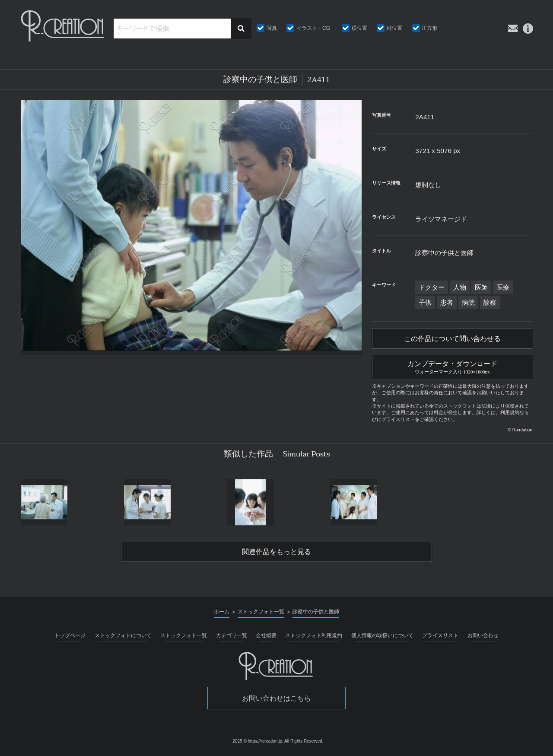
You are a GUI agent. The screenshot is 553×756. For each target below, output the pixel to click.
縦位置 (394, 28)
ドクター (432, 287)
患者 (447, 302)
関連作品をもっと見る (276, 552)
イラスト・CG (313, 28)
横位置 (359, 28)
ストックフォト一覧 (184, 635)
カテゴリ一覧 (232, 635)
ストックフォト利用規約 (314, 635)
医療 (503, 287)
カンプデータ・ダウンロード (452, 366)
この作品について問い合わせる (452, 339)
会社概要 (266, 635)
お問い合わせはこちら (276, 698)
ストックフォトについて (123, 635)
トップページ (70, 635)
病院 (468, 302)
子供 (425, 302)
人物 (460, 287)
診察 (490, 302)
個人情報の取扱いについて (382, 635)
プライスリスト (440, 635)
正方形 (429, 28)
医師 (481, 287)
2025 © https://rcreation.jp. (258, 741)
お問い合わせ (483, 635)
